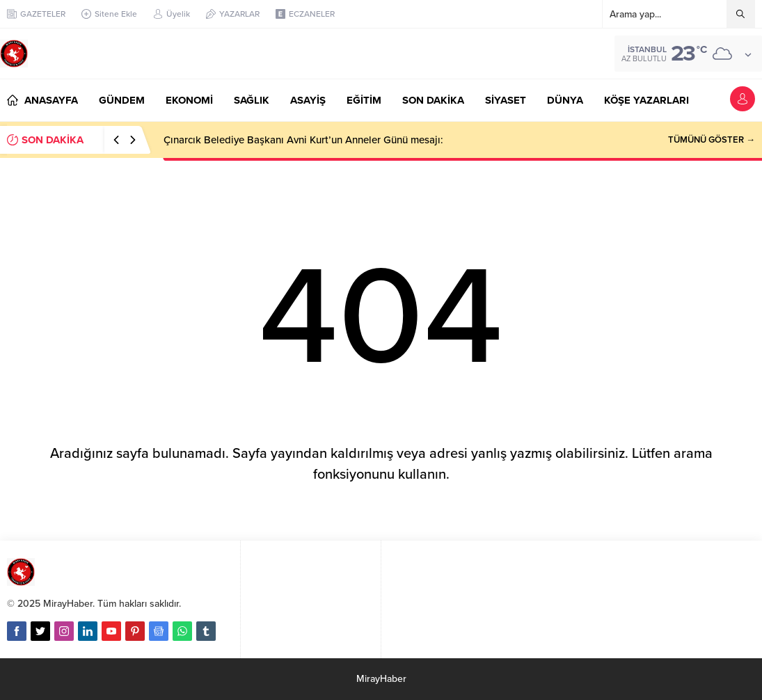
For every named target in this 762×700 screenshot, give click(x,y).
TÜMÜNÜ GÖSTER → (712, 140)
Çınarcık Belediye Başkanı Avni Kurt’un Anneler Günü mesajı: (303, 140)
